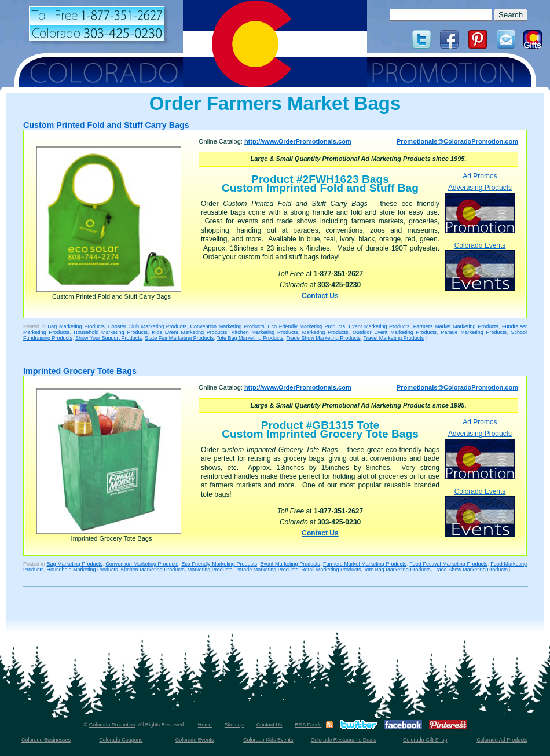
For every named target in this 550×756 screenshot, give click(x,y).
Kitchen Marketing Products (265, 332)
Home (205, 725)
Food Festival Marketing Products (448, 564)
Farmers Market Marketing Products (456, 326)
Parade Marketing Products (474, 332)
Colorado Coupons (121, 740)
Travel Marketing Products (394, 338)
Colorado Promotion (112, 725)
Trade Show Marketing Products (323, 338)
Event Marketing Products (379, 326)
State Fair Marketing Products (179, 338)
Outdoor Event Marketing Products (395, 332)
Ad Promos (480, 176)
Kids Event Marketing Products (189, 332)
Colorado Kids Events (268, 740)
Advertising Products (480, 208)
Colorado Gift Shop (425, 740)
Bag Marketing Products (76, 326)
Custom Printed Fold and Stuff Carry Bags (106, 125)
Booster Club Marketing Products (148, 326)
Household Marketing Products (111, 332)
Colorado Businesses (46, 740)
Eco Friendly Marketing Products (307, 326)
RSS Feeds (308, 725)
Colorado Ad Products (502, 740)
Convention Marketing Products (228, 326)
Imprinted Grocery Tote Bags (80, 371)
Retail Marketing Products (331, 570)
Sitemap (234, 725)
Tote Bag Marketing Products (250, 338)
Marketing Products (325, 332)
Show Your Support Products (109, 338)
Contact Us (320, 296)
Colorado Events (480, 266)
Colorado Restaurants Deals (344, 740)
